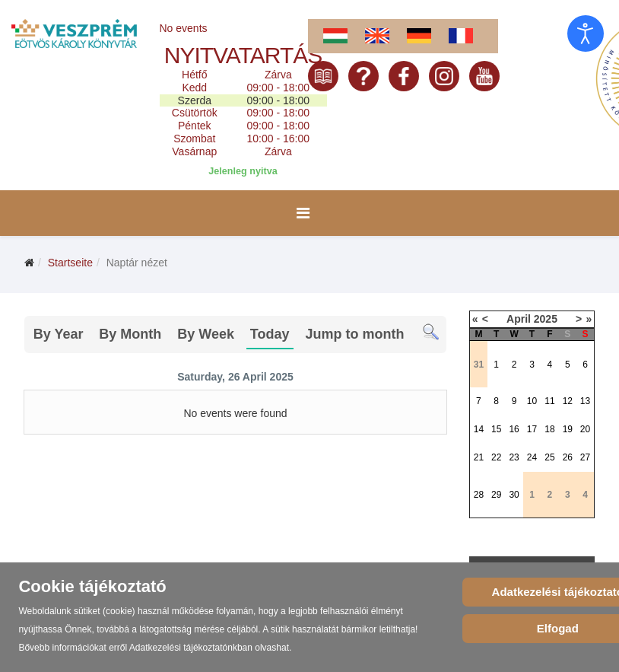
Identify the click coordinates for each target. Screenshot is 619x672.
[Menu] (303, 213)
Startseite (70, 263)
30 (514, 495)
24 (532, 457)
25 (549, 457)
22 (496, 457)
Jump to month (354, 334)
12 (568, 401)
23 (514, 457)
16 (514, 429)
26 (568, 457)
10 (532, 401)
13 (585, 401)
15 (496, 429)
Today (270, 334)
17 (532, 429)
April (519, 319)
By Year (59, 334)
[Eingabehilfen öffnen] (586, 33)
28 (479, 495)
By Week (206, 334)
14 (479, 429)
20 (585, 429)
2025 (546, 319)
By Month (130, 334)
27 (585, 457)
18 (549, 429)
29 (496, 495)
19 (568, 429)
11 (549, 401)
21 (479, 457)
